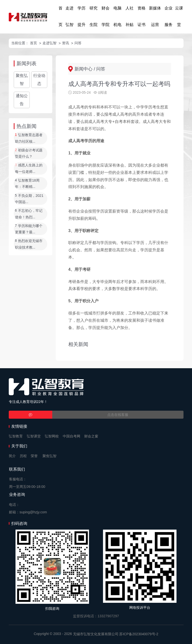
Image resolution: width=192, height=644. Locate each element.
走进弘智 (69, 16)
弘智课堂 (34, 436)
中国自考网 (71, 436)
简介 (12, 456)
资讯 (65, 43)
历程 (23, 456)
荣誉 (34, 456)
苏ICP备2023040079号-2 (139, 634)
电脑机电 (117, 16)
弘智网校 (52, 436)
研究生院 (93, 16)
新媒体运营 (155, 16)
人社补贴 (129, 16)
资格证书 (141, 16)
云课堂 (179, 16)
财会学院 (105, 16)
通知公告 (22, 100)
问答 (78, 43)
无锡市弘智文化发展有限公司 (96, 634)
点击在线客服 (118, 415)
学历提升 (81, 16)
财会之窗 (91, 436)
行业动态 (39, 80)
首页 (60, 16)
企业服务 (168, 16)
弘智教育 (16, 436)
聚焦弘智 (22, 80)
